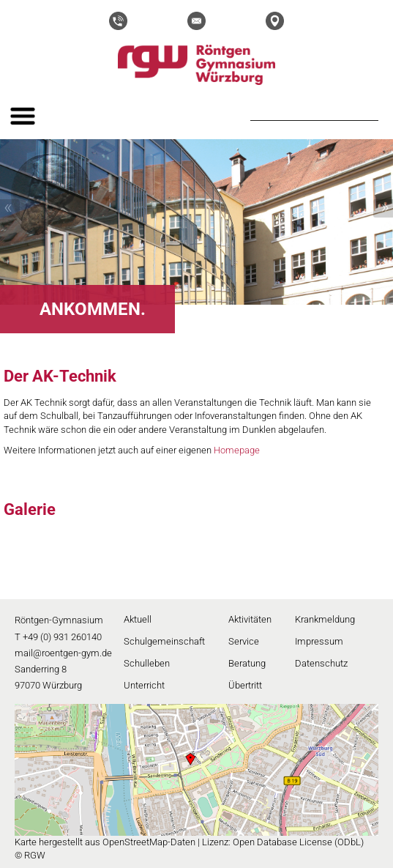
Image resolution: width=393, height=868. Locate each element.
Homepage (237, 450)
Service (244, 641)
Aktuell (138, 619)
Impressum (319, 641)
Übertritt (245, 685)
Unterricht (144, 685)
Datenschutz (321, 663)
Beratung (247, 663)
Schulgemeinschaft (164, 641)
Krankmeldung (325, 619)
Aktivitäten (250, 619)
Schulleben (147, 663)
